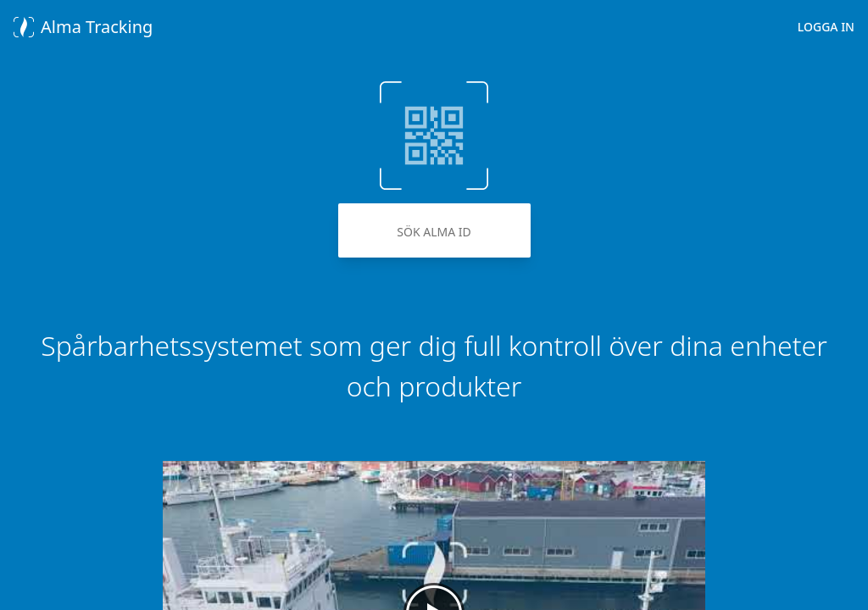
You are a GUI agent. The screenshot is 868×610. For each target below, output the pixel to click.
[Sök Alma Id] (434, 230)
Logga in (826, 27)
